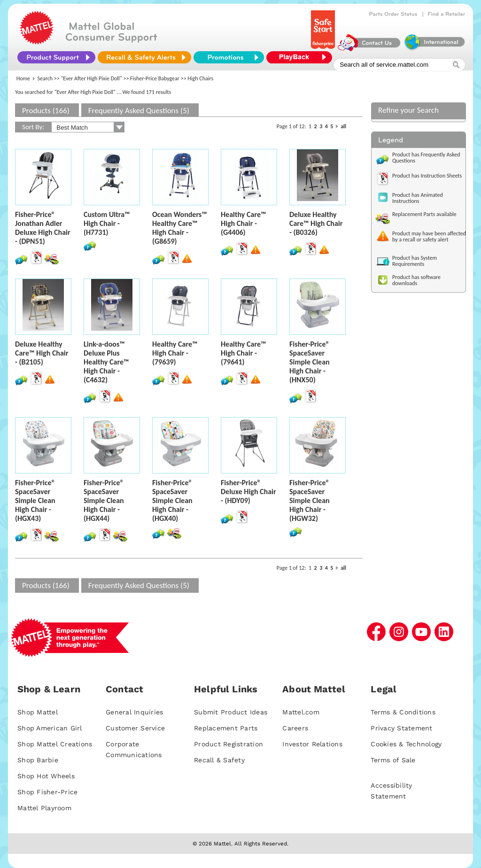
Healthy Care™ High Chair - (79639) (175, 353)
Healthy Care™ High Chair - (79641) (243, 353)
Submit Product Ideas (231, 712)
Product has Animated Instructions (418, 198)
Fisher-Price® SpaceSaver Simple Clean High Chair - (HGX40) (172, 500)
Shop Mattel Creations (55, 744)
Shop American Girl (50, 728)
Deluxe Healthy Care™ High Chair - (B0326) (316, 223)
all (343, 126)
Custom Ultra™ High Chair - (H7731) (107, 223)
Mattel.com (301, 712)
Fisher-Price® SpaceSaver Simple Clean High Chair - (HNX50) (310, 362)
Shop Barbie (38, 760)
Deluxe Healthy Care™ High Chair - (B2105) (42, 353)
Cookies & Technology (406, 744)
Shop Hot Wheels (46, 776)
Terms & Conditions (403, 712)
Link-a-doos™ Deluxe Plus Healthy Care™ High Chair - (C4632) (106, 362)
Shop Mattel (38, 712)
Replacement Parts (226, 728)
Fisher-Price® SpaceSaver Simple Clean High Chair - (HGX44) (104, 500)
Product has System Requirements (415, 261)
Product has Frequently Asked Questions (426, 158)
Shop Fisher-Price (47, 792)
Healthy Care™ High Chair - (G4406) (243, 223)
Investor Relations (312, 744)
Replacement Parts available (424, 214)
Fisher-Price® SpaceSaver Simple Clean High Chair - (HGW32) (310, 500)
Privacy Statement (401, 728)
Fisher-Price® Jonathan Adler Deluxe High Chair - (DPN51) (43, 228)
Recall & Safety (219, 760)
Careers (295, 728)
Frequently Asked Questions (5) (139, 111)
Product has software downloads (416, 280)
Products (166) (46, 111)
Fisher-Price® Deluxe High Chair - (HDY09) (248, 492)
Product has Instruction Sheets (427, 176)
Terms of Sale (393, 760)
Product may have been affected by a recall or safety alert (429, 236)
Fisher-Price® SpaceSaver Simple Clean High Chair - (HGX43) (35, 500)
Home (23, 78)
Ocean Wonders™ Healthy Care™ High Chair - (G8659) (180, 228)
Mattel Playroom (44, 808)
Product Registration (229, 744)
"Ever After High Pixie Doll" (92, 78)
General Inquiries (134, 712)
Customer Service (135, 728)
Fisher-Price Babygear (155, 78)
